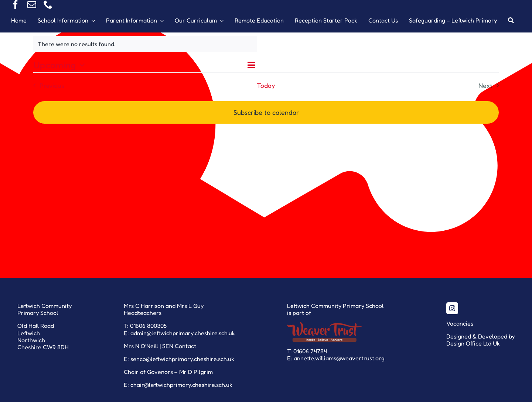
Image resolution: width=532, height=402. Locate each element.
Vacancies (460, 323)
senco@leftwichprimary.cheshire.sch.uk (182, 359)
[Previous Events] (47, 85)
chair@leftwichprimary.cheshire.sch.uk (181, 385)
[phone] (48, 4)
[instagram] (452, 308)
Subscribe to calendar (266, 112)
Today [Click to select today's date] (266, 85)
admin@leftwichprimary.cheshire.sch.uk (183, 333)
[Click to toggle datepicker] (61, 65)
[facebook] (16, 4)
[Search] (511, 21)
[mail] (32, 4)
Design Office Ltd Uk (473, 343)
